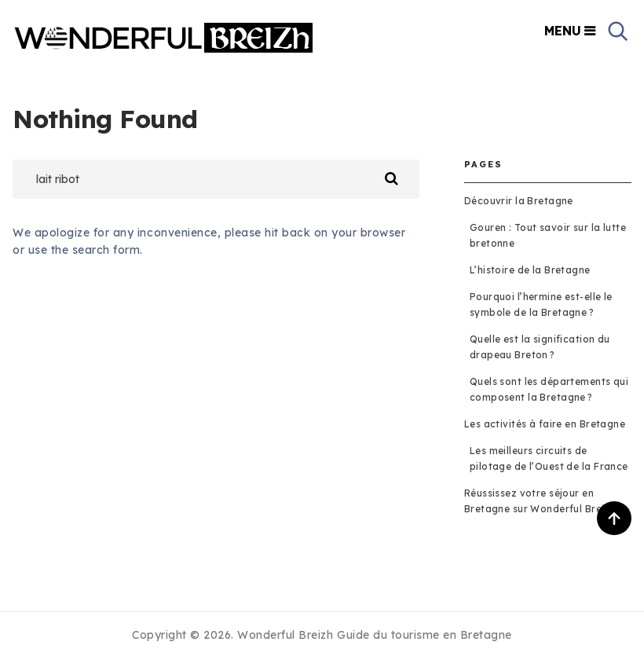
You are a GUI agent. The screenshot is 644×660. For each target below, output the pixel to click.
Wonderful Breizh (285, 635)
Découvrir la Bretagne (519, 201)
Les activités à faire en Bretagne (545, 424)
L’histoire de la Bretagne (530, 270)
